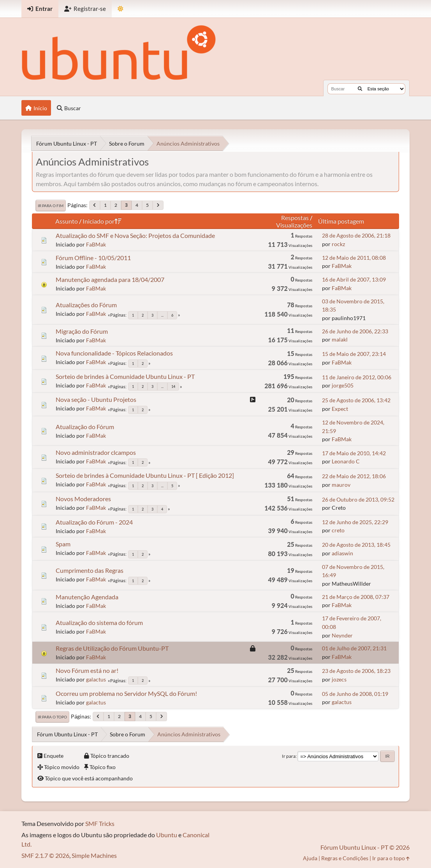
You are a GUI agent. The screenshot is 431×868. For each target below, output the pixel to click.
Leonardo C (346, 461)
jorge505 (343, 385)
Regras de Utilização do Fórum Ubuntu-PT (112, 648)
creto (338, 530)
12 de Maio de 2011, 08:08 (354, 258)
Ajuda (310, 858)
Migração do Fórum (82, 331)
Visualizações (294, 225)
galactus (96, 679)
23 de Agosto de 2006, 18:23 (356, 671)
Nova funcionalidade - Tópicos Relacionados (114, 353)
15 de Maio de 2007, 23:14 (354, 354)
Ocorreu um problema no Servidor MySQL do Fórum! (126, 693)
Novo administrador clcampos (96, 452)
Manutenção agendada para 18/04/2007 (110, 279)
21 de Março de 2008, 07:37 (356, 597)
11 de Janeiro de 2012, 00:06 (357, 377)
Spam (63, 544)
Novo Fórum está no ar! (87, 670)
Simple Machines (94, 855)
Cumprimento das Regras (90, 570)
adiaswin (342, 553)
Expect (340, 409)
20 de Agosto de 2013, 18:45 (356, 545)
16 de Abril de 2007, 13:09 (354, 279)
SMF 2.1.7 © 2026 (45, 855)
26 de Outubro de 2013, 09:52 (358, 499)
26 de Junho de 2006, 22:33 (355, 331)
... (162, 315)
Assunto (67, 221)
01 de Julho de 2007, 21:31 (354, 648)
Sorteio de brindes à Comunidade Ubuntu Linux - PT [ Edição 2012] (145, 475)
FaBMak (96, 244)
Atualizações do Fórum (86, 305)
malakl (340, 339)
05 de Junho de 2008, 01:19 (355, 694)
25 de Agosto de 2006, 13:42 (356, 400)
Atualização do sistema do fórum (99, 622)
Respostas (295, 217)
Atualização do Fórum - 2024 (94, 522)
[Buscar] (360, 89)
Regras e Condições (345, 858)
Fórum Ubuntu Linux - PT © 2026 (365, 847)
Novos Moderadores (83, 499)
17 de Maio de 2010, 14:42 (354, 453)
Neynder (342, 635)
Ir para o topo (52, 717)
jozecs (339, 679)
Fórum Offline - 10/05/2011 (93, 258)
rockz (338, 244)
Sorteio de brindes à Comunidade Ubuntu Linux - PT (125, 376)
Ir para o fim (51, 206)
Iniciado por (102, 221)
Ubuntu (167, 835)
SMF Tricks (100, 823)
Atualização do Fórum (85, 427)
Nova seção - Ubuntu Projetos (96, 399)
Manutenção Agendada (87, 597)
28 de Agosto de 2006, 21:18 (356, 235)
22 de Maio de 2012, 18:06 (354, 476)
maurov (341, 485)
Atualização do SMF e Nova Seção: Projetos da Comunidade (135, 235)
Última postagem (341, 221)
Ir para (289, 756)
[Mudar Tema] (121, 9)
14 (173, 386)
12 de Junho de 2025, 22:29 (355, 522)
